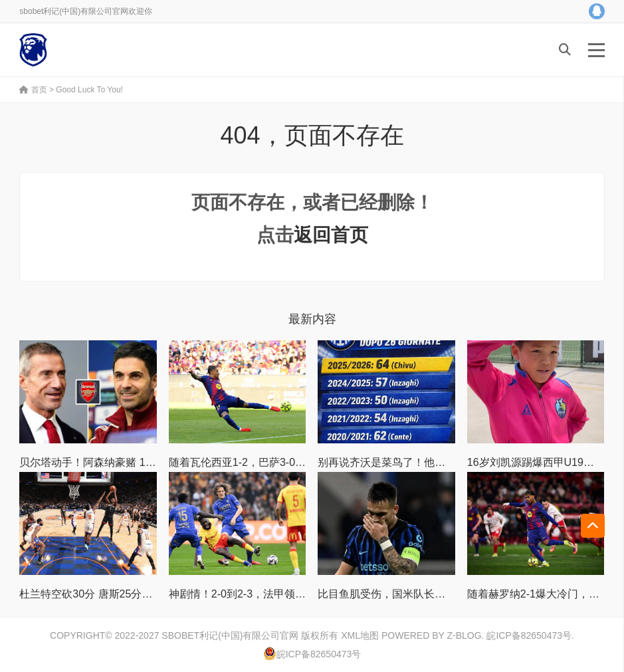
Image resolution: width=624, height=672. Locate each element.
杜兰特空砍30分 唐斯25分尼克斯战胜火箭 (118, 594)
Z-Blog (464, 635)
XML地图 (360, 635)
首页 (33, 90)
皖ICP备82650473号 (529, 635)
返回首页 (331, 235)
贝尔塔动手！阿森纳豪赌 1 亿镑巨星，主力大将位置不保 (153, 462)
